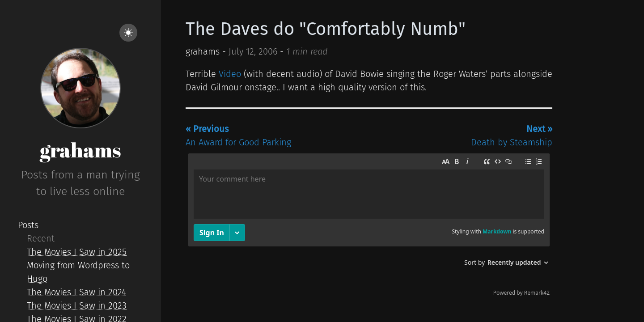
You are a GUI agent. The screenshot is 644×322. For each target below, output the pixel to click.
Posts (28, 225)
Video (230, 74)
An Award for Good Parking (238, 136)
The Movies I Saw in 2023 (77, 305)
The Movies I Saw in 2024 (76, 292)
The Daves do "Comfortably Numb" (326, 29)
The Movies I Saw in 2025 (77, 252)
